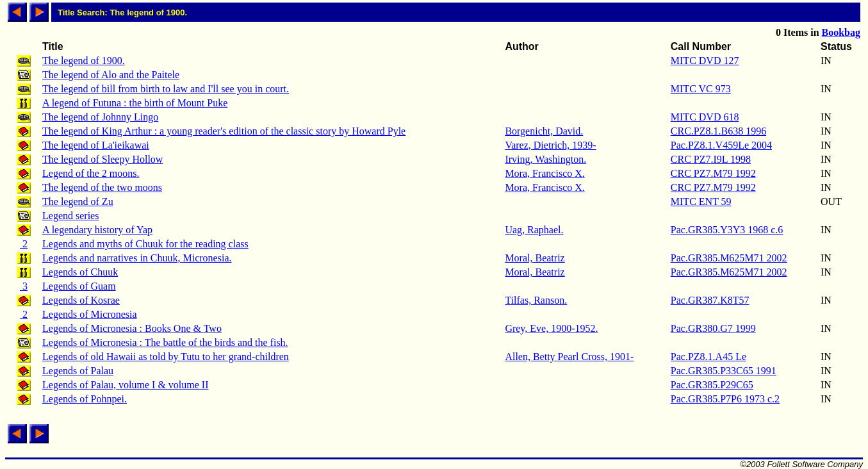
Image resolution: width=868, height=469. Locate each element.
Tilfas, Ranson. (536, 300)
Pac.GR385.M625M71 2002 (729, 258)
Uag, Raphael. (534, 230)
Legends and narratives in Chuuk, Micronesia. (137, 258)
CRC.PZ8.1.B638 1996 (718, 131)
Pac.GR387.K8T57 (710, 300)
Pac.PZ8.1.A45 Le (708, 357)
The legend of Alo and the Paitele (111, 75)
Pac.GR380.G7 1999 (713, 328)
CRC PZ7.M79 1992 (713, 173)
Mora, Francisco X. (545, 173)
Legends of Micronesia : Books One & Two (132, 328)
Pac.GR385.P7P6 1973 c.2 (725, 399)
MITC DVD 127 (705, 61)
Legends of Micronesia (90, 314)
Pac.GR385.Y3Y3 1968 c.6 (727, 230)
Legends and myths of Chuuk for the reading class (145, 244)
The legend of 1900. (84, 61)
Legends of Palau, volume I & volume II (126, 385)
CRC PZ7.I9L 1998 (711, 159)
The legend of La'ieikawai (96, 145)
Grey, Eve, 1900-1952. (551, 328)
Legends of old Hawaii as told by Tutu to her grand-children (166, 357)
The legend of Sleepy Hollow (102, 159)
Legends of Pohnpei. (85, 399)
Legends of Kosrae (81, 300)
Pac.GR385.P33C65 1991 (724, 371)
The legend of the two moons (102, 187)
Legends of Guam (79, 286)
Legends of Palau (78, 371)
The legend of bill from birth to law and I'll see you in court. (166, 89)
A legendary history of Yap (97, 230)
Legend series (70, 216)
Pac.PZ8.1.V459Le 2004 (721, 145)
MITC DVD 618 (705, 117)
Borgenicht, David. (544, 131)
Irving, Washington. (545, 159)
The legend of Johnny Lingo (100, 117)
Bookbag (841, 32)
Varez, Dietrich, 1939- (550, 145)
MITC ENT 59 (701, 202)
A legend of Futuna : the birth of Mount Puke (135, 103)
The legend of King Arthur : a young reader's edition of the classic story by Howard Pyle (224, 131)
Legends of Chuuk (80, 272)
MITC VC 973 (701, 89)
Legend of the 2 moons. (91, 173)
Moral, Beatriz (535, 258)
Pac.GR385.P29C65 (712, 385)
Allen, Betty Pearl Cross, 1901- (569, 357)
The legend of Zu (78, 202)
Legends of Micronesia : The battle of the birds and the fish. (165, 342)
